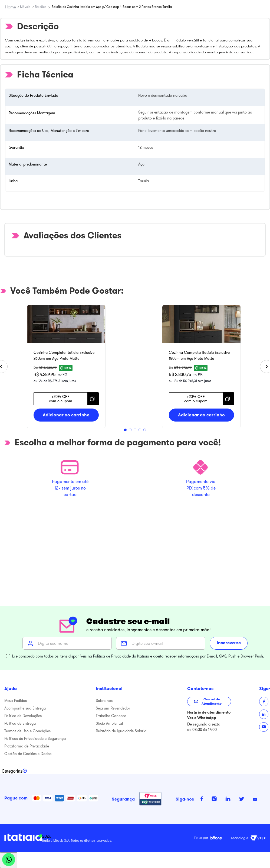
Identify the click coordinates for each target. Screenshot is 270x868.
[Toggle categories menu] (14, 771)
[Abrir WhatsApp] (9, 860)
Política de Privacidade (112, 656)
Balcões (40, 7)
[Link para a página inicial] (10, 7)
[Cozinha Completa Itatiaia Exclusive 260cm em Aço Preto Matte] (66, 367)
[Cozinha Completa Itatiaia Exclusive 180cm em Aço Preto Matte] (201, 367)
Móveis (25, 7)
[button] (125, 430)
